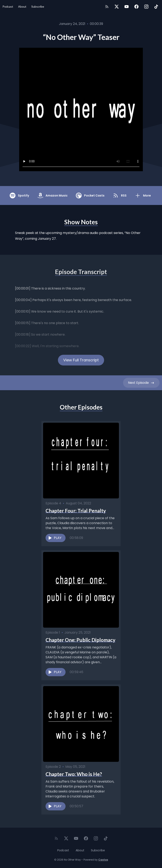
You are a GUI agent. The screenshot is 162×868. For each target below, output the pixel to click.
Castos (103, 860)
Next (141, 383)
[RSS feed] (107, 7)
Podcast (8, 6)
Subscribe (38, 6)
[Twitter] (117, 7)
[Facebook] (136, 7)
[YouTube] (127, 7)
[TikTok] (156, 7)
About (22, 6)
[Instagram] (146, 7)
